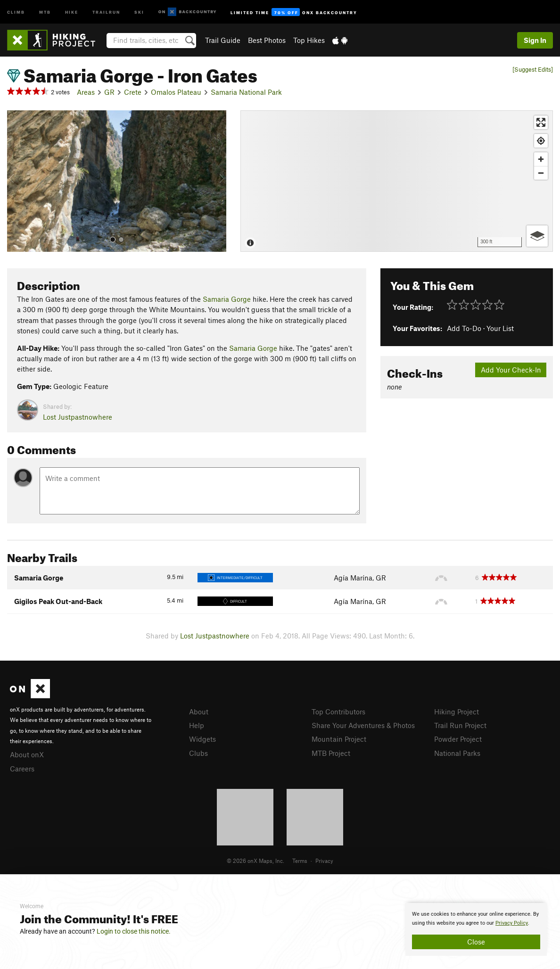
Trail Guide (223, 40)
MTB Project (331, 753)
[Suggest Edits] (533, 70)
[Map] (397, 181)
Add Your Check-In (511, 370)
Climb (16, 12)
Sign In (535, 40)
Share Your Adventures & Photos (363, 725)
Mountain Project (339, 739)
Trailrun (106, 12)
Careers (22, 769)
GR (109, 92)
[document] (476, 929)
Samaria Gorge (227, 299)
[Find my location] (541, 141)
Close (476, 942)
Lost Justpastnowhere (78, 417)
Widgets (202, 739)
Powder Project (458, 739)
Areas (86, 92)
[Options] (537, 236)
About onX (27, 754)
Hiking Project (457, 712)
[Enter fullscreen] (541, 122)
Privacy (324, 861)
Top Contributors (338, 712)
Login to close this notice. (134, 931)
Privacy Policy (512, 923)
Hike (72, 12)
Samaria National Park (246, 92)
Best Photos (267, 40)
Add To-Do (464, 328)
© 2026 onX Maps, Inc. (255, 861)
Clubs (198, 753)
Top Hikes (309, 40)
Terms (300, 861)
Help (197, 725)
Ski (139, 12)
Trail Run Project (460, 725)
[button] (16, 181)
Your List (500, 328)
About (199, 712)
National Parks (457, 753)
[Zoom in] (541, 159)
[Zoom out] (541, 173)
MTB (45, 12)
